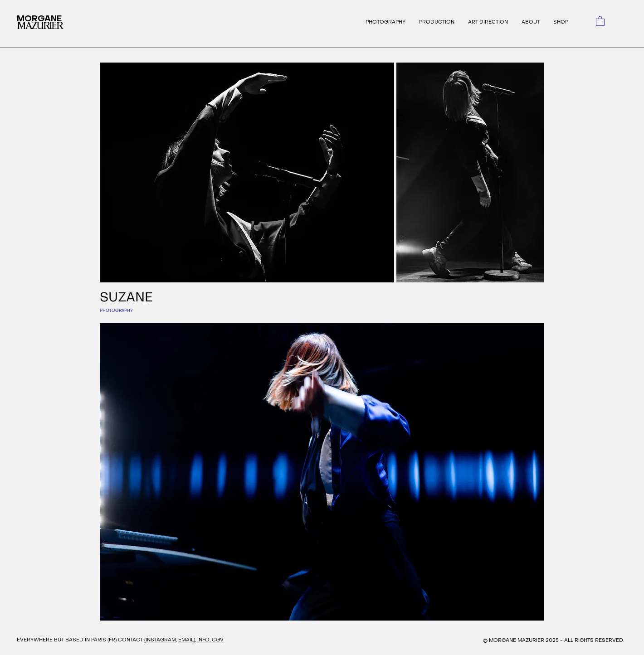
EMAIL (186, 640)
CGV (218, 640)
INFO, (205, 640)
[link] (600, 21)
